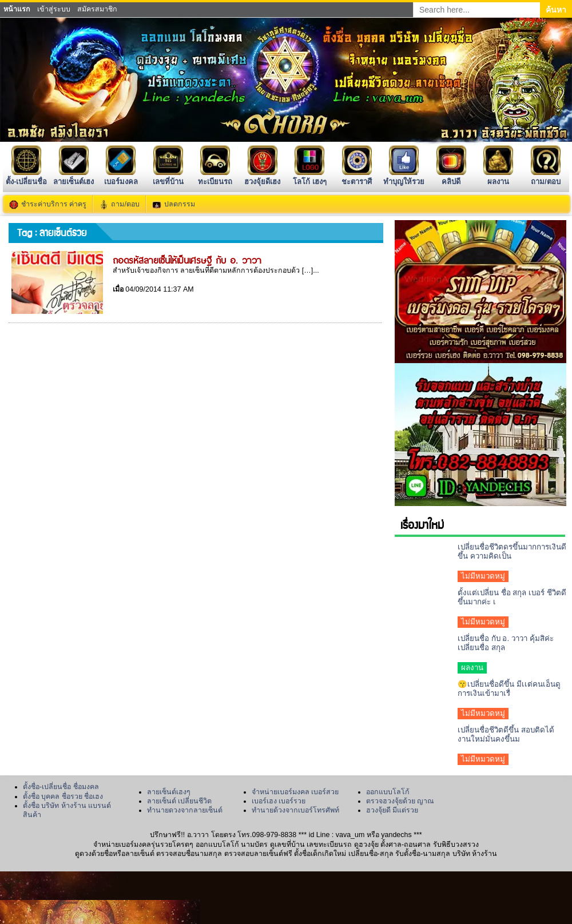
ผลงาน (498, 177)
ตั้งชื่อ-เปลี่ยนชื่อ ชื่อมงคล (61, 787)
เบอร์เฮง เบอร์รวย (279, 801)
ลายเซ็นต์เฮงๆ (169, 792)
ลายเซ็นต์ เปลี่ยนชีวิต (179, 801)
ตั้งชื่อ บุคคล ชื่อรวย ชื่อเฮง (63, 796)
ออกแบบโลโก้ (388, 792)
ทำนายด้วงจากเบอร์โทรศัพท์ (295, 810)
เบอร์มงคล (121, 177)
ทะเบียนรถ (215, 177)
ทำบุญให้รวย (404, 177)
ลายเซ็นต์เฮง (74, 177)
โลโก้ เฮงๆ (310, 177)
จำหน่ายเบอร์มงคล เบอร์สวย (295, 792)
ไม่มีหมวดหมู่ (483, 576)
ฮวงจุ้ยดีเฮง (262, 177)
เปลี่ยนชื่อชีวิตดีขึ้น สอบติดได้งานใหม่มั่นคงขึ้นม (506, 734)
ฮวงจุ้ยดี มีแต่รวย (392, 810)
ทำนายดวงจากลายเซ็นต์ (185, 810)
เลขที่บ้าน (168, 177)
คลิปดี (451, 177)
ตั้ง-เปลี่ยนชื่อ (26, 177)
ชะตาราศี (357, 177)
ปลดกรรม (180, 204)
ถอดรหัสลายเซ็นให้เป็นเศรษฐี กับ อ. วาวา (187, 260)
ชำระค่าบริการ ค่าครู (54, 204)
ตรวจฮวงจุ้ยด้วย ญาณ (400, 801)
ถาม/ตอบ (546, 177)
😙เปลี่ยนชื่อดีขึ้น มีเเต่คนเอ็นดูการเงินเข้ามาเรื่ (509, 689)
